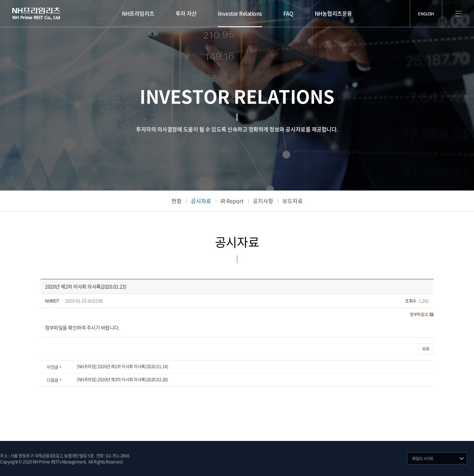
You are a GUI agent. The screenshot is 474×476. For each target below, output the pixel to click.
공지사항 (263, 201)
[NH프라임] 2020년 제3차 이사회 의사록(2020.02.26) (122, 379)
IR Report (232, 201)
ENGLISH (426, 13)
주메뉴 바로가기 (0, 0)
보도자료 (293, 201)
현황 (177, 201)
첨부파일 (422, 314)
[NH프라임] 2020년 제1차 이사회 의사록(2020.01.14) (122, 366)
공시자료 (201, 201)
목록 (426, 349)
